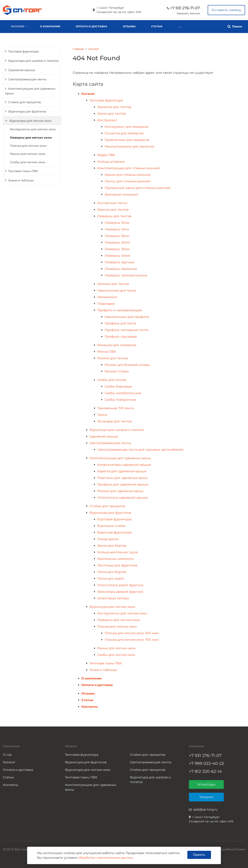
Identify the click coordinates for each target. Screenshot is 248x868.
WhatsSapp (206, 784)
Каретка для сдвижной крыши (122, 471)
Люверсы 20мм (117, 242)
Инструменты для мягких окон (33, 129)
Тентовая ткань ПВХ (23, 171)
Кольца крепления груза (117, 552)
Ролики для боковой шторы (127, 365)
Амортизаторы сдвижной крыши (124, 465)
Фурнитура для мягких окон (30, 121)
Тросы (102, 415)
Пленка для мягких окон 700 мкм (132, 640)
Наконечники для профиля (127, 317)
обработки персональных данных (105, 858)
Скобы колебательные (123, 393)
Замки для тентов (112, 114)
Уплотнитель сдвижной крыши (123, 498)
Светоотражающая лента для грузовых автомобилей (140, 450)
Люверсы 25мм (117, 249)
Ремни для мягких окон (28, 154)
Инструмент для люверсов (127, 127)
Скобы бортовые (118, 386)
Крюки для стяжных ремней (128, 175)
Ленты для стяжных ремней (127, 181)
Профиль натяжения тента (126, 330)
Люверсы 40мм (117, 256)
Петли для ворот (111, 579)
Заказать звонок (188, 13)
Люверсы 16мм (117, 236)
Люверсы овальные (121, 269)
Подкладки (106, 304)
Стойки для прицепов (25, 102)
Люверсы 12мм (117, 229)
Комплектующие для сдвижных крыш (30, 91)
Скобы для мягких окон (28, 162)
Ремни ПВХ (106, 352)
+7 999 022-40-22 (206, 763)
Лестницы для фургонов (117, 565)
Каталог (18, 26)
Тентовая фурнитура (23, 51)
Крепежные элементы (115, 559)
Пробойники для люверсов (127, 140)
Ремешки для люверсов (117, 345)
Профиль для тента (120, 323)
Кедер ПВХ (106, 155)
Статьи (157, 26)
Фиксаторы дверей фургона (120, 592)
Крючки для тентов (113, 210)
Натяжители (107, 297)
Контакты (186, 26)
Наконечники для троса (117, 290)
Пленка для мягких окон (28, 146)
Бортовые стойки (111, 526)
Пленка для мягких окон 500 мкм (132, 633)
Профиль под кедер (121, 337)
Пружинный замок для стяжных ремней (137, 188)
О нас (7, 755)
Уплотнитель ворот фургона (120, 585)
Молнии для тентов (113, 284)
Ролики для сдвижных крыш (120, 491)
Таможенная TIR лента (115, 408)
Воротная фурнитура (114, 532)
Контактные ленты (112, 203)
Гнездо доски (108, 539)
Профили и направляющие (120, 310)
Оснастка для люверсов (124, 133)
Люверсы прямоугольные (126, 275)
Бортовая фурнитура (114, 519)
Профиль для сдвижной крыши (123, 484)
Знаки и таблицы (21, 180)
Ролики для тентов (113, 358)
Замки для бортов (112, 546)
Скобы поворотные (120, 400)
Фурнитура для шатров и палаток (33, 61)
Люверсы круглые (119, 262)
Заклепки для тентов (114, 107)
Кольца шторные (111, 162)
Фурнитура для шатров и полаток (150, 780)
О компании (50, 26)
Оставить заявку (226, 10)
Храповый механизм (121, 194)
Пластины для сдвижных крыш (122, 478)
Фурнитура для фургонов (27, 112)
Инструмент (107, 120)
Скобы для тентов (112, 380)
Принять (199, 855)
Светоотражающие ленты (27, 79)
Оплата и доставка (92, 26)
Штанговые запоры (113, 598)
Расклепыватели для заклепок (129, 146)
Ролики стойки (117, 371)
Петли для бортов (112, 572)
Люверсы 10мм (117, 223)
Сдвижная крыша (22, 70)
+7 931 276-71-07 (185, 8)
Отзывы (129, 26)
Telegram (206, 797)
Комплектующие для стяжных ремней (128, 168)
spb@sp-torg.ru (205, 809)
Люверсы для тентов (114, 216)
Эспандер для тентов (115, 421)
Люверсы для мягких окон (31, 138)
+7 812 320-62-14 (205, 771)
